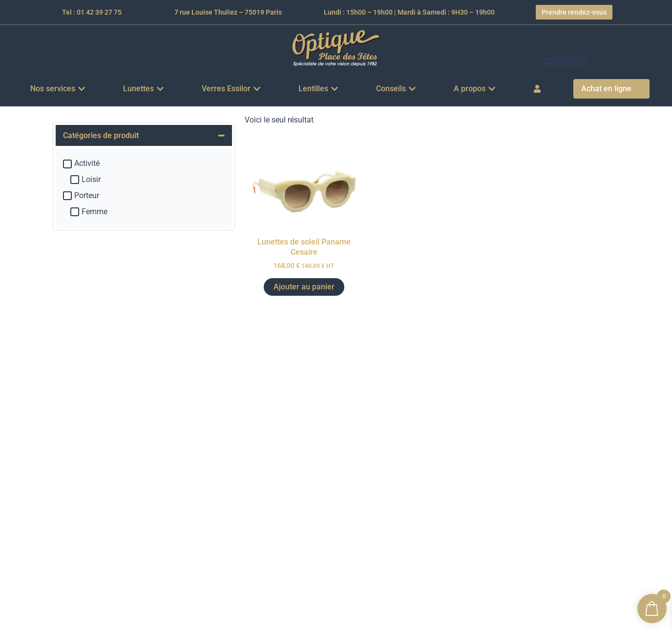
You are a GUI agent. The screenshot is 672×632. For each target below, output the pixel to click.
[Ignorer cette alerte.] (626, 43)
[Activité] (67, 164)
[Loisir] (75, 180)
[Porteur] (67, 196)
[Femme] (75, 212)
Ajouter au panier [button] (304, 287)
